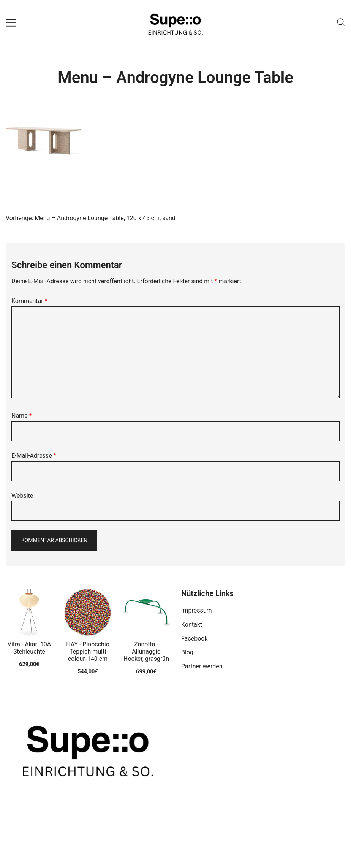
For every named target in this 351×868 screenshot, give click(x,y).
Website (22, 496)
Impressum (197, 610)
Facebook (194, 639)
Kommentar (29, 301)
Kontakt (192, 624)
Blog (187, 652)
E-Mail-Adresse (34, 456)
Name (22, 416)
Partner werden (202, 666)
